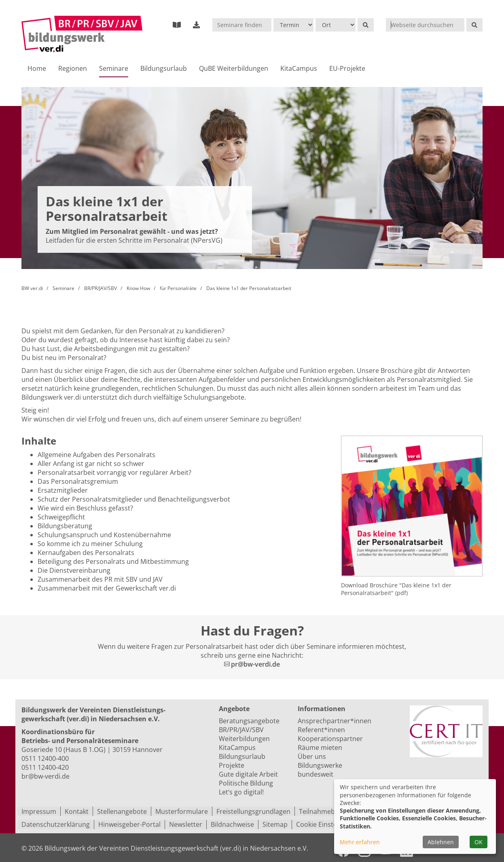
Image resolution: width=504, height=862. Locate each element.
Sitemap (275, 824)
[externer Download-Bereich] (197, 25)
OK (479, 842)
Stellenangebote (122, 811)
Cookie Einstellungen (328, 824)
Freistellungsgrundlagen (253, 811)
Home (37, 69)
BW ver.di (32, 289)
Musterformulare (182, 811)
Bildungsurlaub (164, 69)
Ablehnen (441, 842)
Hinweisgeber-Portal (129, 824)
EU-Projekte (347, 69)
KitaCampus (299, 69)
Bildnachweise (232, 824)
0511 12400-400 (45, 759)
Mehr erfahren (360, 842)
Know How (138, 289)
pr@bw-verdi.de (255, 665)
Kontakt (77, 811)
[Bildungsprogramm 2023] (177, 25)
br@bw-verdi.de (46, 777)
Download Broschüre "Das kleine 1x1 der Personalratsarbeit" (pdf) (396, 590)
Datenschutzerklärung (56, 824)
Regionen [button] (73, 69)
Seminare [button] (114, 69)
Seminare (64, 289)
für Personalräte (178, 289)
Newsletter (186, 824)
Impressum (39, 811)
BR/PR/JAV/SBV (101, 289)
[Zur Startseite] (82, 34)
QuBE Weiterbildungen (234, 69)
